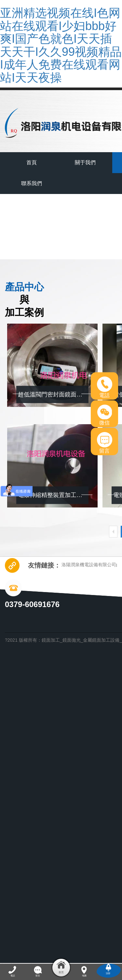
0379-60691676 (32, 604)
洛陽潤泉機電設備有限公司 (89, 565)
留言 (105, 443)
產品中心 (75, 238)
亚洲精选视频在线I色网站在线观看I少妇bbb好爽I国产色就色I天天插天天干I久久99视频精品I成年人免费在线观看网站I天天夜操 (61, 45)
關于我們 (85, 162)
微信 (105, 415)
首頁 (32, 162)
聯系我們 (32, 183)
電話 (105, 387)
